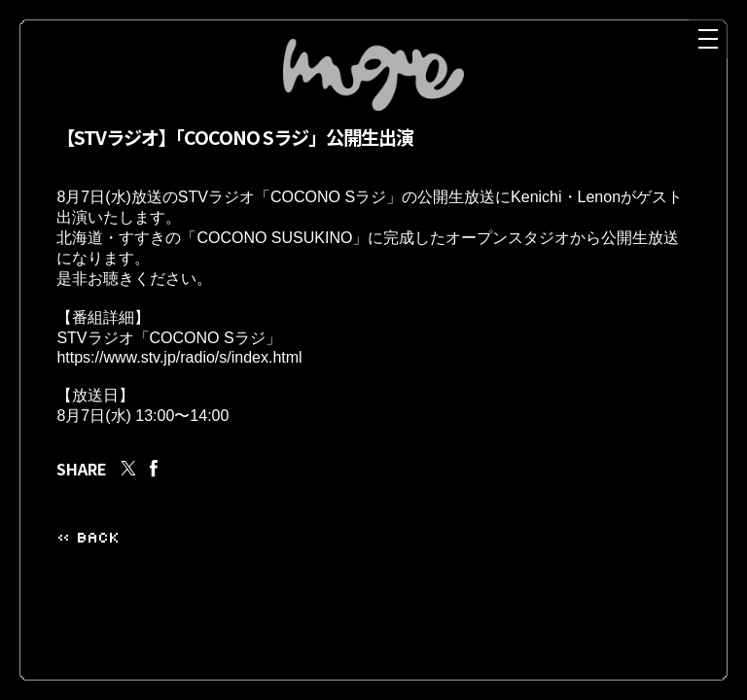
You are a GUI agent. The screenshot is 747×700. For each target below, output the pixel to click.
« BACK (88, 563)
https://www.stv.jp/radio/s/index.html (179, 377)
